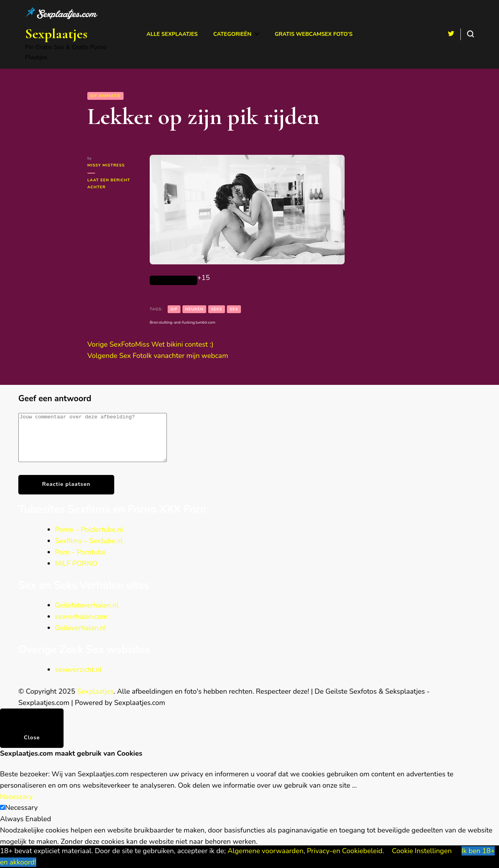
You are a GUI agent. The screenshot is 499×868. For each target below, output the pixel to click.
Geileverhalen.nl (81, 637)
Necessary (21, 817)
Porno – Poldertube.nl (89, 539)
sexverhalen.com (81, 626)
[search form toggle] (471, 34)
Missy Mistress (106, 165)
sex (234, 309)
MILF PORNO (76, 573)
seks (217, 309)
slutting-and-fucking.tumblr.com (187, 322)
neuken (194, 309)
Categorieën (232, 34)
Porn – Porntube (80, 562)
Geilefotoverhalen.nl (87, 615)
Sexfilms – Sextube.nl (89, 550)
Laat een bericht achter (109, 184)
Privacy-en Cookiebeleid (345, 851)
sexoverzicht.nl (78, 679)
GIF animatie (105, 96)
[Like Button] (173, 280)
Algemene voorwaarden (266, 851)
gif (174, 309)
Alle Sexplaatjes (172, 34)
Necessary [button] (16, 806)
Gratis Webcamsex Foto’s (314, 34)
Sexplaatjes (56, 34)
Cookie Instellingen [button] (422, 851)
